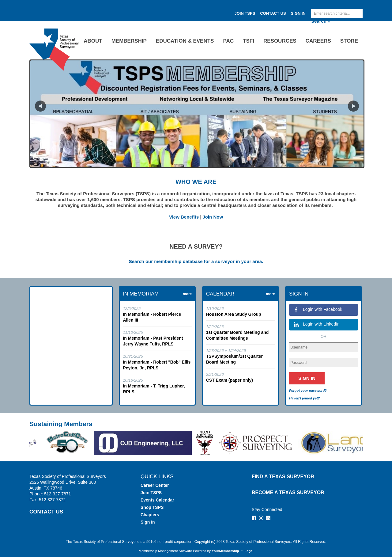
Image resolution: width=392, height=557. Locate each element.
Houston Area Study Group (234, 314)
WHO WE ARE (196, 182)
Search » (321, 21)
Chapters (150, 515)
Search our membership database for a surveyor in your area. (196, 261)
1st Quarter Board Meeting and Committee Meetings (237, 335)
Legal (249, 551)
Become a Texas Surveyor (288, 492)
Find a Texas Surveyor (283, 477)
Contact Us (273, 13)
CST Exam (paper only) (230, 380)
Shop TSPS (152, 507)
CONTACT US (46, 512)
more (187, 294)
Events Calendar (157, 500)
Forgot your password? (308, 391)
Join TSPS (151, 493)
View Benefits (184, 217)
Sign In (298, 13)
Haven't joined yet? (304, 398)
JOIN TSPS (245, 13)
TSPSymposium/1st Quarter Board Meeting (234, 359)
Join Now (213, 217)
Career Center (155, 485)
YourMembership (225, 551)
